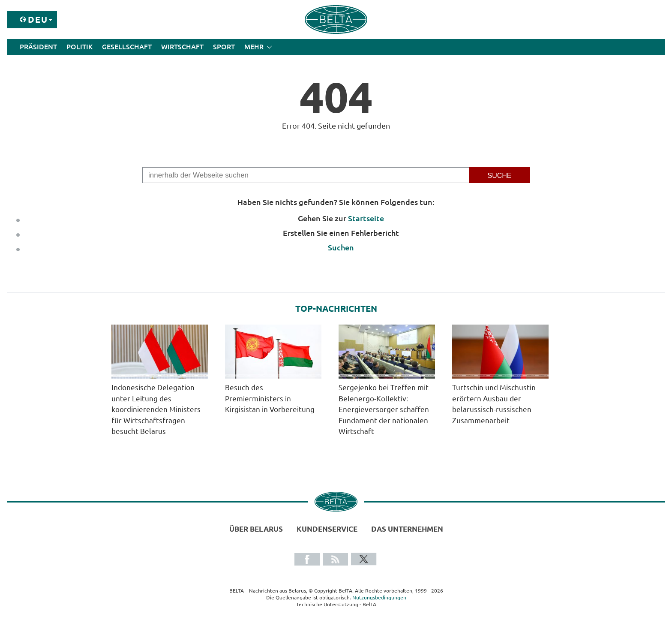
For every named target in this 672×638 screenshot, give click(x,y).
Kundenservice (327, 529)
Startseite (366, 218)
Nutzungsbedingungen (379, 597)
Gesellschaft (127, 47)
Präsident (38, 47)
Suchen (341, 247)
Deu (38, 20)
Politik (79, 47)
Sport (224, 47)
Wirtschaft (182, 47)
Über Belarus (256, 529)
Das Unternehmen (407, 529)
